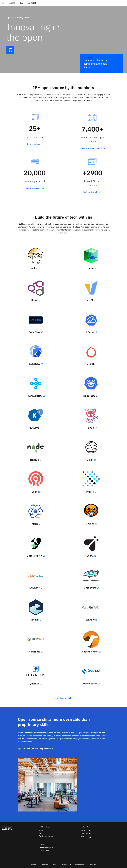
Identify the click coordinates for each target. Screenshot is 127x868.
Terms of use (66, 864)
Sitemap (93, 864)
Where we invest (35, 188)
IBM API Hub (44, 851)
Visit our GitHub (91, 192)
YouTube (86, 837)
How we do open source (92, 148)
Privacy (55, 864)
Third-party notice (46, 836)
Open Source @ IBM (46, 848)
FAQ (40, 833)
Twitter (85, 830)
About (41, 830)
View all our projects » (64, 698)
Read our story (35, 144)
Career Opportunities (40, 864)
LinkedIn (86, 833)
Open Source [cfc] (28, 3)
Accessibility (80, 864)
